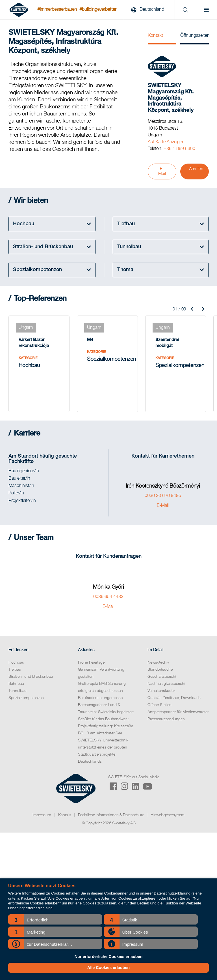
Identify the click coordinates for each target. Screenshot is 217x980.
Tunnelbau (18, 691)
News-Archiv (158, 662)
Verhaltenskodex (161, 691)
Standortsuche (160, 670)
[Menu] (206, 10)
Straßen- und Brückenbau (31, 677)
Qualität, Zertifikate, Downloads (174, 698)
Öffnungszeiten (195, 36)
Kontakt (155, 36)
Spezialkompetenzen (26, 698)
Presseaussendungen (166, 719)
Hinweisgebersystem (168, 815)
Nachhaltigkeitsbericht (166, 684)
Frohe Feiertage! (92, 662)
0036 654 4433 (108, 597)
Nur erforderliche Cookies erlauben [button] (109, 957)
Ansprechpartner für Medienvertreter (178, 712)
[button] (55, 919)
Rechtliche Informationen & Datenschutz (111, 815)
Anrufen (196, 169)
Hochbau (16, 662)
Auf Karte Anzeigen (166, 142)
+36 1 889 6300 (179, 149)
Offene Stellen (160, 705)
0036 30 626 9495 (163, 496)
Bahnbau (16, 684)
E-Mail (162, 171)
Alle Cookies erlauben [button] (108, 968)
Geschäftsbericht (162, 677)
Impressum (42, 815)
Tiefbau (15, 670)
